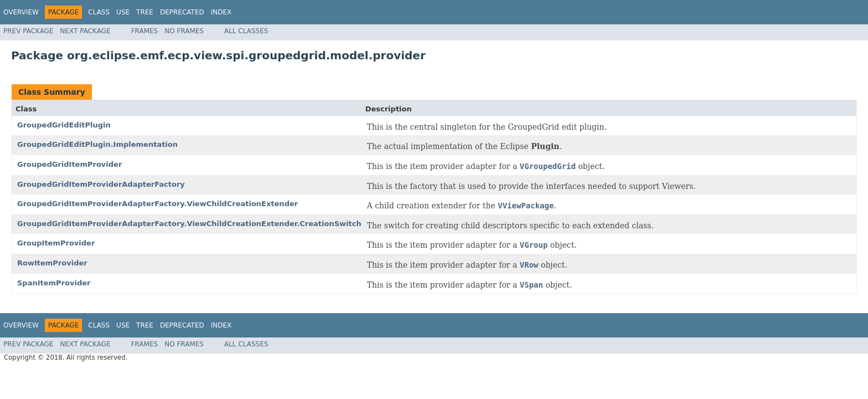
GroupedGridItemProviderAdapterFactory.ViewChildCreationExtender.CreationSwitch (189, 224)
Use (123, 12)
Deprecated (182, 12)
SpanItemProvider (54, 283)
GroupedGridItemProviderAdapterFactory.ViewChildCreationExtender (157, 204)
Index (221, 12)
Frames (145, 31)
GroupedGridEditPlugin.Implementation (97, 144)
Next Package (86, 31)
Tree (145, 12)
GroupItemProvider (56, 243)
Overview (21, 12)
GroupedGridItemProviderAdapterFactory (101, 184)
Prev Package (29, 31)
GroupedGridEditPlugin (64, 125)
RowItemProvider (52, 263)
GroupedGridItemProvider (69, 164)
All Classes (246, 31)
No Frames (184, 31)
